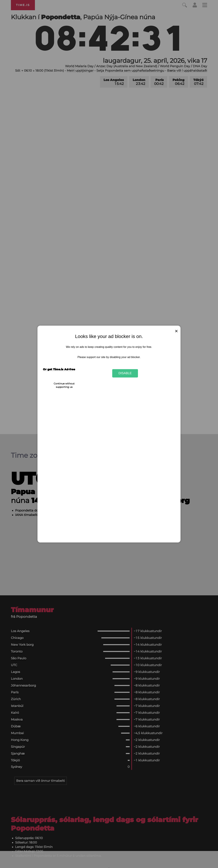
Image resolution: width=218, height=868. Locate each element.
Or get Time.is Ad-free (59, 369)
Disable (125, 373)
